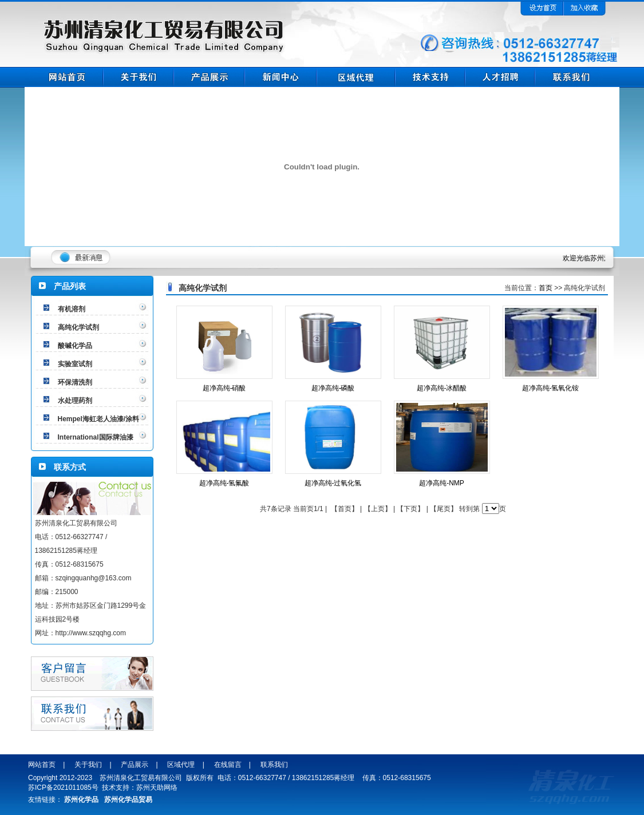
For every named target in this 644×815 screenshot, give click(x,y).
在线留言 (228, 765)
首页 (546, 288)
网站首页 (42, 765)
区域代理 (181, 765)
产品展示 (135, 765)
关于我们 (88, 765)
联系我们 (274, 765)
